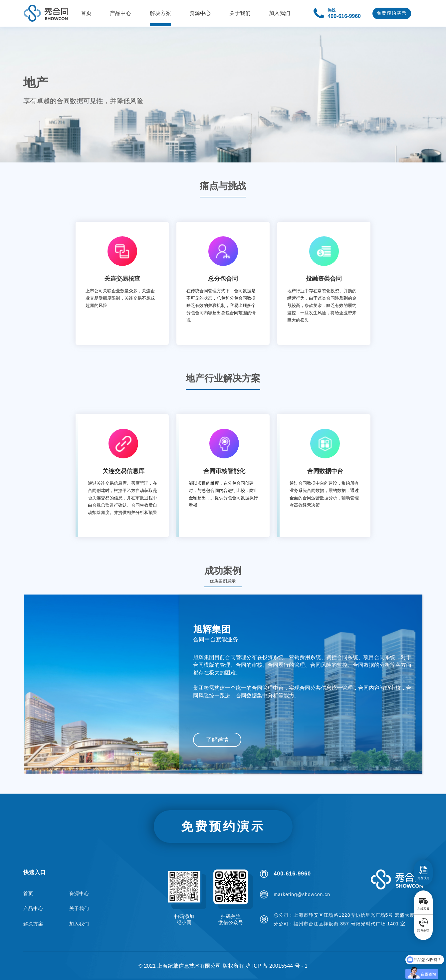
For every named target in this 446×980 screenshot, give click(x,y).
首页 (28, 893)
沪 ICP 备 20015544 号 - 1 (276, 966)
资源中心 (79, 893)
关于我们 (79, 908)
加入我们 (79, 924)
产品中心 (33, 908)
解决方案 (33, 924)
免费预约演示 (392, 13)
